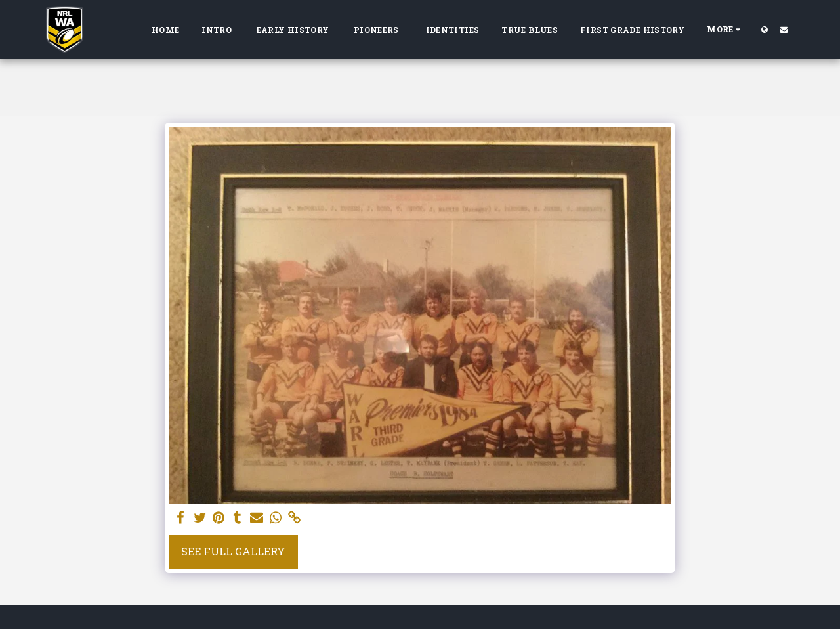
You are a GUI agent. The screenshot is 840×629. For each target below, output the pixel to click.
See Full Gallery (233, 551)
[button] (784, 29)
